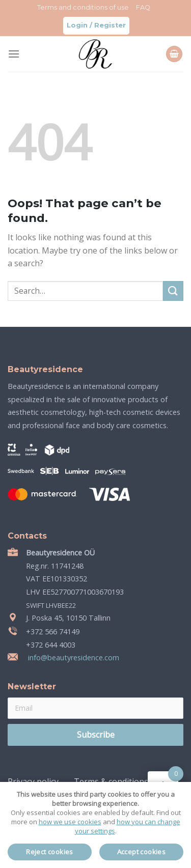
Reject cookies (50, 852)
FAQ (143, 7)
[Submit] (173, 291)
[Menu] (14, 54)
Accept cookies (142, 852)
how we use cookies (70, 822)
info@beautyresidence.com (73, 657)
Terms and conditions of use (83, 7)
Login (77, 25)
